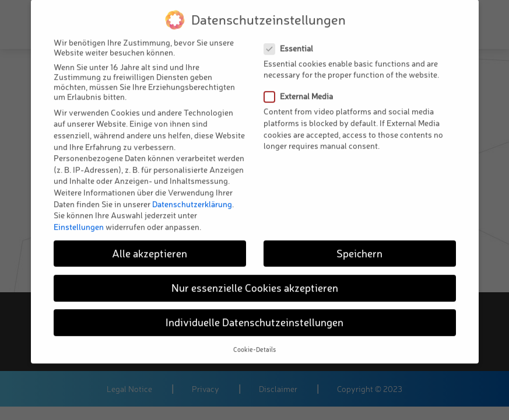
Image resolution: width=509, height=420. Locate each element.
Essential (292, 36)
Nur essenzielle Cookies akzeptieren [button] (255, 276)
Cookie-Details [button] (255, 338)
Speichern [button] (359, 241)
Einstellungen (79, 214)
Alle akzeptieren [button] (150, 241)
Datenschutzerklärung (192, 192)
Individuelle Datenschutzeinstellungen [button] (255, 310)
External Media (302, 84)
